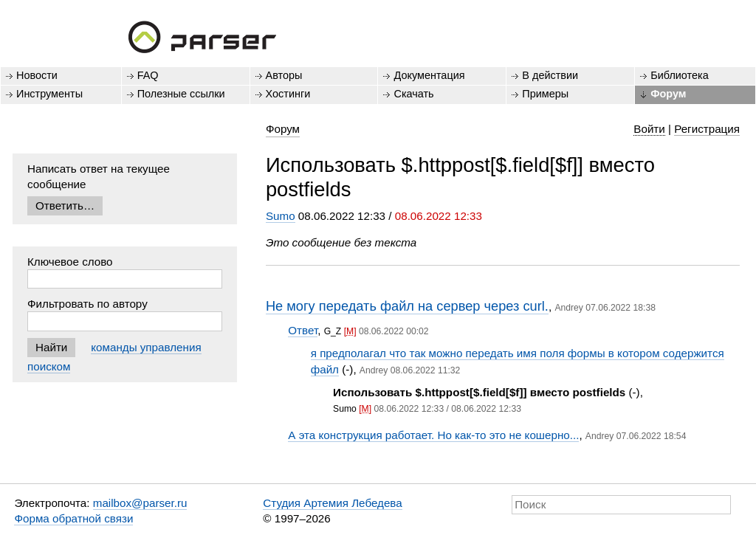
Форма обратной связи (73, 518)
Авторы (284, 75)
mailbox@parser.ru (140, 503)
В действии (550, 75)
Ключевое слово (70, 262)
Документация (429, 75)
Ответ (303, 330)
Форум (668, 94)
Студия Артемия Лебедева (332, 503)
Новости (37, 75)
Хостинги (288, 94)
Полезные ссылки (181, 94)
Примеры (545, 94)
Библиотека (680, 75)
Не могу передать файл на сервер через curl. (407, 306)
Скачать (413, 94)
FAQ (148, 75)
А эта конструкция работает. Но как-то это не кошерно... (433, 435)
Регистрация (707, 129)
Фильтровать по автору (87, 304)
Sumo (281, 216)
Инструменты (49, 94)
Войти (649, 129)
